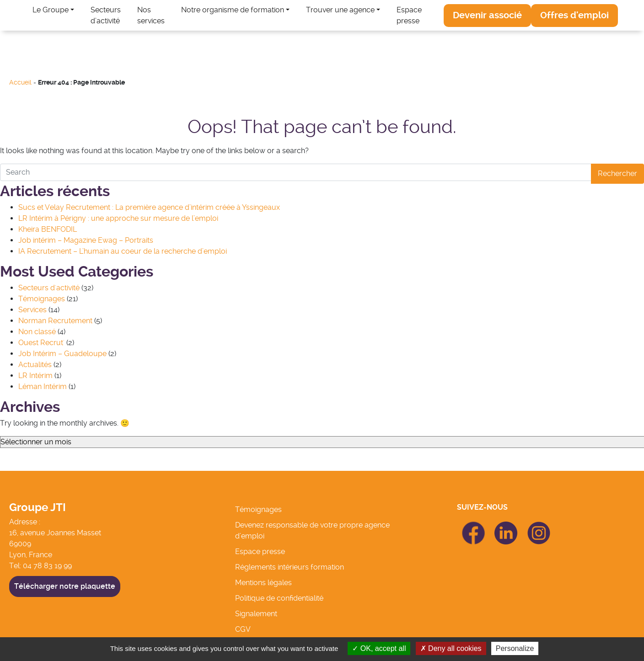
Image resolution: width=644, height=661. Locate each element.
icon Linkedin (506, 527)
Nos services (151, 15)
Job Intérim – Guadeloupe (62, 354)
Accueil (20, 83)
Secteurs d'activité (49, 288)
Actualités (35, 365)
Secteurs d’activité (106, 15)
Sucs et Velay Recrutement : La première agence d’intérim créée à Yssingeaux (149, 207)
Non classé (37, 332)
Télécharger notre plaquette (65, 586)
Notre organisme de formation (233, 10)
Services (32, 310)
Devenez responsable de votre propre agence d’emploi (312, 530)
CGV (243, 629)
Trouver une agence (340, 10)
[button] (487, 16)
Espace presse (409, 15)
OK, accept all (379, 648)
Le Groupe (51, 10)
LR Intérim (35, 376)
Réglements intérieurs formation (290, 567)
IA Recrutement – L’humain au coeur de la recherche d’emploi (123, 251)
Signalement (256, 614)
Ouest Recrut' (41, 343)
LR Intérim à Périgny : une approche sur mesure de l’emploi (118, 218)
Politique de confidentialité (279, 598)
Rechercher (617, 173)
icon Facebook (473, 525)
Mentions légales (263, 583)
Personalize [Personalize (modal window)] (515, 648)
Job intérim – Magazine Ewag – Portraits (86, 240)
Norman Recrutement (55, 321)
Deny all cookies (451, 648)
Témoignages (42, 299)
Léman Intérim (43, 386)
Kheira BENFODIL (48, 229)
